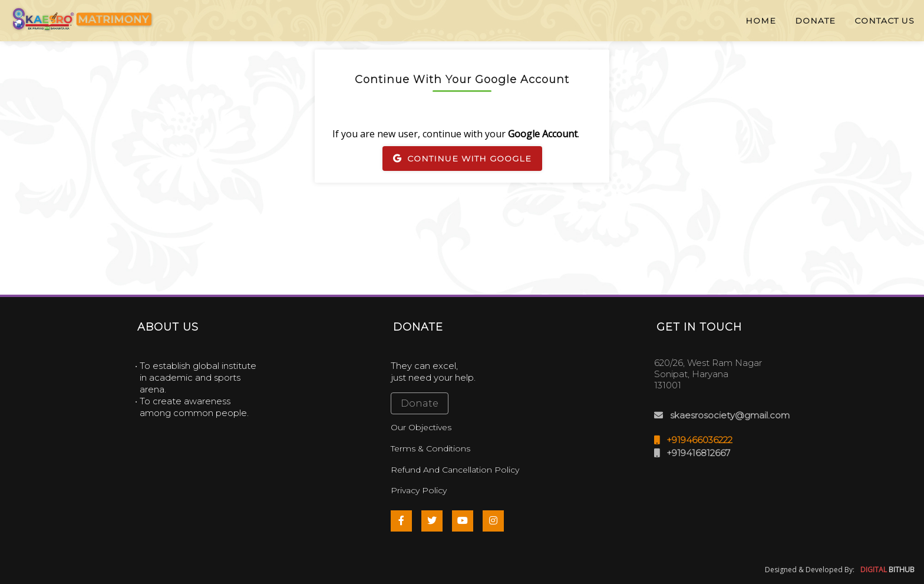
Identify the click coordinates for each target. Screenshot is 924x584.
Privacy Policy (419, 490)
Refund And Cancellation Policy (455, 470)
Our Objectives (421, 427)
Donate (420, 403)
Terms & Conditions (430, 448)
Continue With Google (462, 159)
